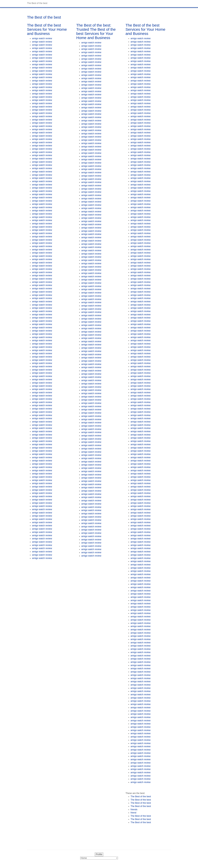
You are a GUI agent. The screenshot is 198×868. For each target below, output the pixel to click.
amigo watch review (42, 38)
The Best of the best (141, 796)
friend (133, 813)
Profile (99, 854)
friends (134, 809)
